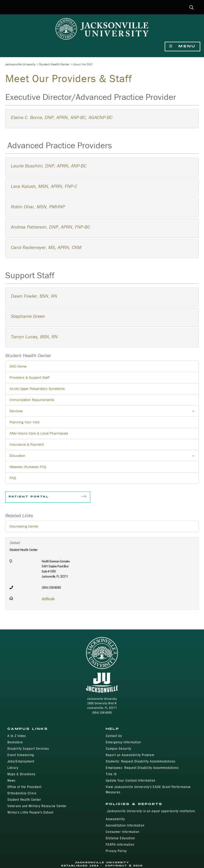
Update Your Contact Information (131, 780)
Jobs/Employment (21, 761)
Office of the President (24, 787)
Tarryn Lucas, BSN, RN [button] (34, 337)
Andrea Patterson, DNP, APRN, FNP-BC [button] (50, 227)
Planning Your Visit (24, 422)
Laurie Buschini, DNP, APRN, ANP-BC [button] (49, 166)
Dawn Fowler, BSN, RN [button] (34, 296)
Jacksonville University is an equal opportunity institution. (151, 811)
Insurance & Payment (27, 444)
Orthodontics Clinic (22, 793)
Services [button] (104, 412)
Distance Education (120, 838)
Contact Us (114, 736)
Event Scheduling (21, 755)
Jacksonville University (20, 64)
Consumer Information (123, 832)
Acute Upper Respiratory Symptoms (37, 389)
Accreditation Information (125, 825)
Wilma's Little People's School (31, 812)
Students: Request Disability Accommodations (141, 761)
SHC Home (18, 366)
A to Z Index (17, 736)
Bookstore (15, 742)
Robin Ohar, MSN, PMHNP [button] (38, 207)
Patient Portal (48, 497)
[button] (192, 8)
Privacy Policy (116, 851)
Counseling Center (24, 526)
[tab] (103, 119)
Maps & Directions (21, 774)
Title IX (111, 774)
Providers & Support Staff (29, 377)
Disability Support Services (28, 749)
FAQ (13, 478)
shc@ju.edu (48, 598)
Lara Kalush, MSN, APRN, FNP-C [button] (44, 186)
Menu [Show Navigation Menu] (182, 46)
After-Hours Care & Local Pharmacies (39, 433)
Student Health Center (54, 64)
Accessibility (115, 819)
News (11, 780)
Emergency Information (123, 742)
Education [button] (104, 457)
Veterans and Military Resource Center (37, 806)
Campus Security (118, 749)
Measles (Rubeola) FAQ (28, 467)
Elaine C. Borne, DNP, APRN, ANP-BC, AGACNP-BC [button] (62, 117)
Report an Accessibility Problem (130, 755)
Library (13, 768)
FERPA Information (120, 844)
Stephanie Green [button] (28, 316)
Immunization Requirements (32, 400)
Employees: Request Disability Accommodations (142, 768)
